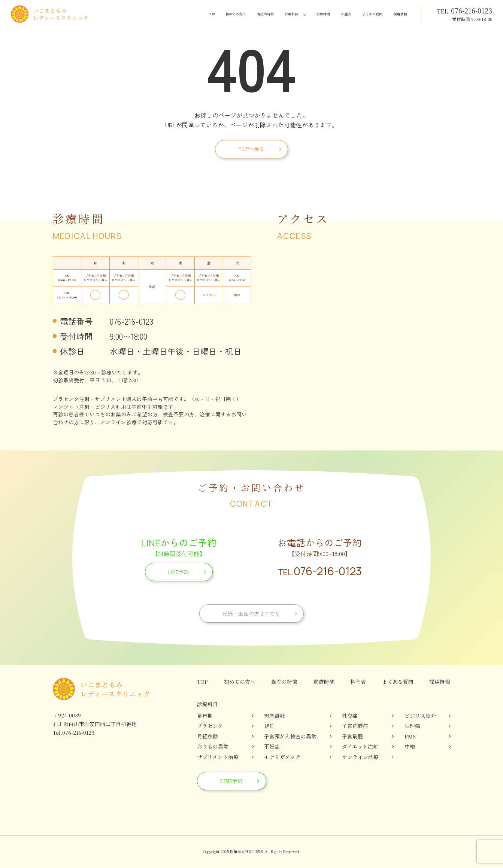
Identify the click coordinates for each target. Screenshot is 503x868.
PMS (410, 736)
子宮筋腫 (352, 736)
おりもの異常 (213, 746)
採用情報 (396, 14)
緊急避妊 (275, 716)
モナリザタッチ (282, 757)
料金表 (324, 14)
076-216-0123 (320, 571)
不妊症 (272, 746)
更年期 (205, 716)
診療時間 (295, 14)
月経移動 (207, 736)
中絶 (410, 746)
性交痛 (350, 716)
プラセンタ (210, 726)
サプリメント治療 (218, 757)
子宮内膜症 (355, 726)
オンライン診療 (360, 757)
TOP (149, 14)
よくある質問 (359, 14)
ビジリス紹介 (420, 716)
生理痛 (412, 726)
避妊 (269, 726)
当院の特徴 (221, 14)
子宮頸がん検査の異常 (290, 736)
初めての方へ (181, 14)
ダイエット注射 (360, 746)
